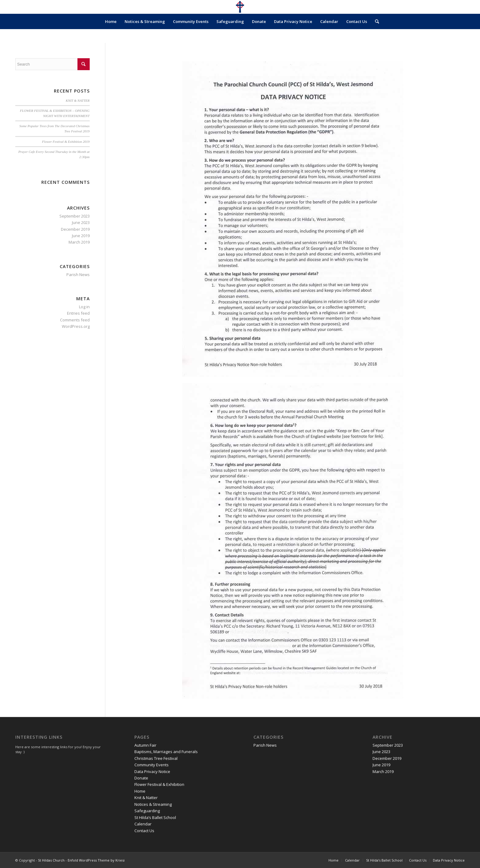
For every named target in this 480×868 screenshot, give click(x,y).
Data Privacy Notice (293, 21)
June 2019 (81, 236)
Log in (84, 307)
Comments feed (75, 320)
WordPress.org (76, 326)
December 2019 (75, 229)
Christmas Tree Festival (156, 758)
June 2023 (81, 222)
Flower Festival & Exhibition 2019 (66, 142)
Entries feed (78, 313)
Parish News (78, 275)
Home (111, 21)
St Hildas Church (51, 860)
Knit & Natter (146, 798)
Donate (259, 21)
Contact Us (357, 21)
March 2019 (79, 242)
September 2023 (75, 216)
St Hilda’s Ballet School (155, 817)
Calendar (329, 21)
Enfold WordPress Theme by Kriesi (96, 860)
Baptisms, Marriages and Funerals (166, 752)
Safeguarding (230, 21)
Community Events (191, 21)
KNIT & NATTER (78, 100)
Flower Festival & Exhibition (159, 784)
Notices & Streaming (145, 21)
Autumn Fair (145, 745)
